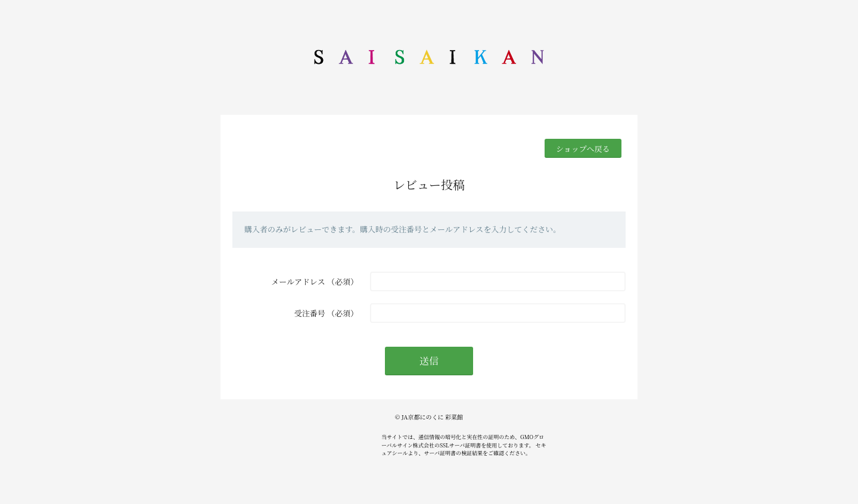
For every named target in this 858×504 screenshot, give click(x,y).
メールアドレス (298, 281)
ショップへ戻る (583, 149)
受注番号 (310, 313)
